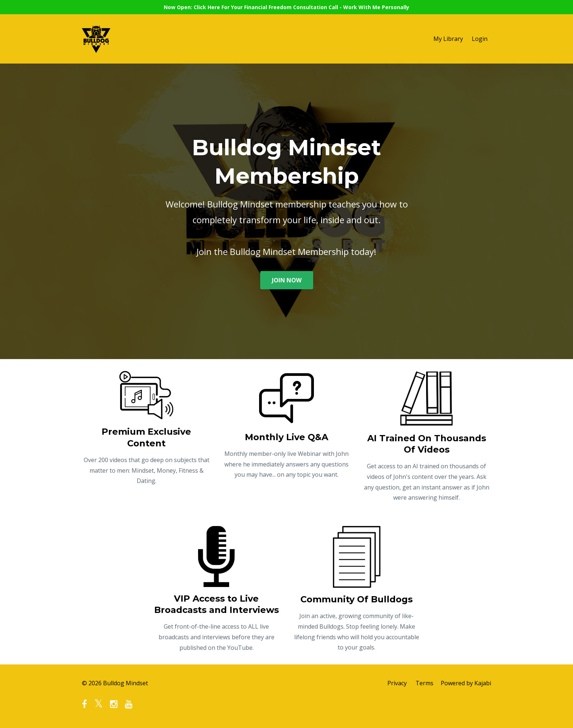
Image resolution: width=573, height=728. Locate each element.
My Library (448, 39)
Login (480, 39)
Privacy (397, 683)
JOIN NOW (287, 280)
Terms (424, 683)
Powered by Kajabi (466, 683)
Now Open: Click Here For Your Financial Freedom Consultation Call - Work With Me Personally (286, 7)
